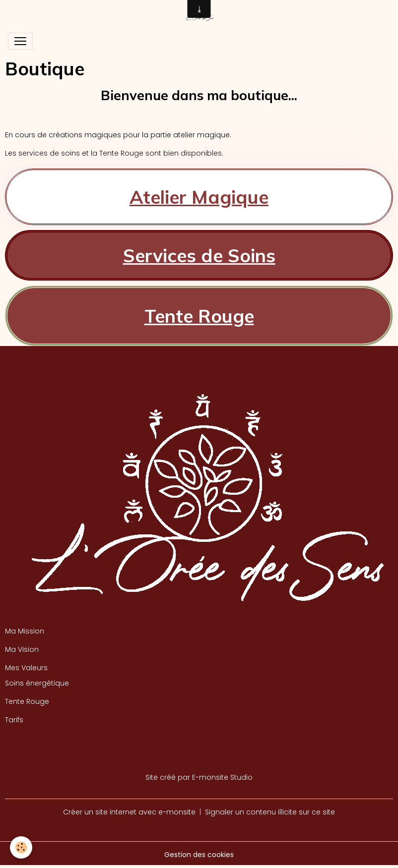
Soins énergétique (37, 683)
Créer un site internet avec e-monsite (129, 812)
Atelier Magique (199, 197)
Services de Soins (199, 255)
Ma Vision (22, 649)
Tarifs (14, 720)
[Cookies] (21, 847)
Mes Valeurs (26, 668)
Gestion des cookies (199, 855)
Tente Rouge (199, 316)
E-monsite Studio (222, 777)
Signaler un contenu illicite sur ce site (270, 812)
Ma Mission (25, 631)
